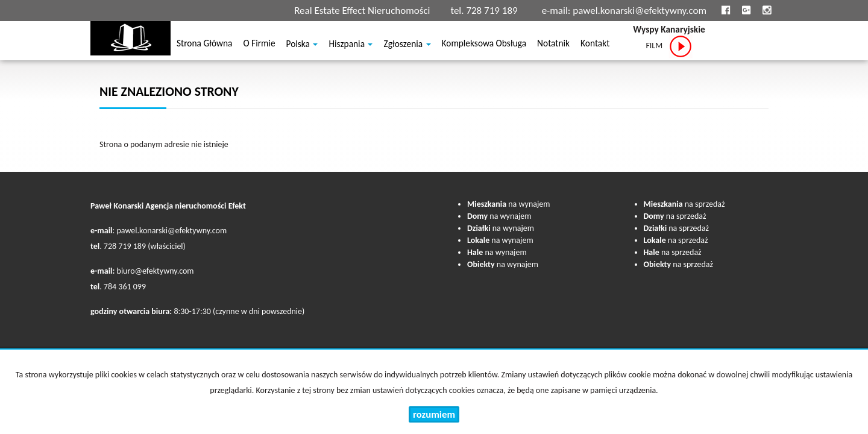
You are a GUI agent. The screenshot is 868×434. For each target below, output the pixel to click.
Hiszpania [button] (351, 45)
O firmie (259, 45)
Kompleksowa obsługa (484, 45)
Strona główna (204, 45)
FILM (669, 46)
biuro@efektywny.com (156, 271)
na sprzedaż (684, 204)
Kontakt (595, 45)
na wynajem (508, 204)
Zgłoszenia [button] (407, 45)
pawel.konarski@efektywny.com (640, 11)
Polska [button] (302, 45)
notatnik (553, 45)
